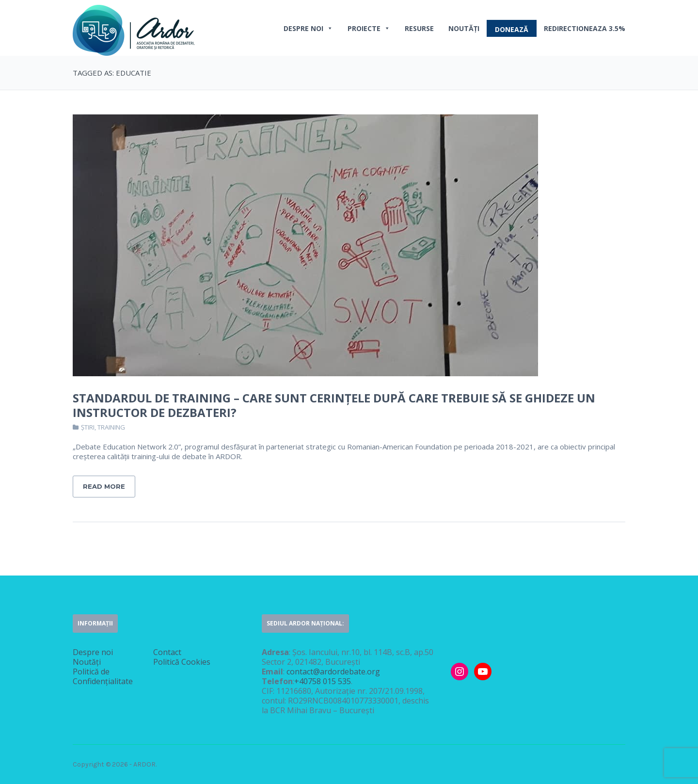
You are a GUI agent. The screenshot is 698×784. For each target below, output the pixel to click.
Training (111, 427)
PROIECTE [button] (369, 28)
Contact (167, 652)
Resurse (419, 28)
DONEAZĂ (512, 29)
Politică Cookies (182, 662)
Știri (88, 427)
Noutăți (464, 28)
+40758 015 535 (323, 681)
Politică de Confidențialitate (103, 676)
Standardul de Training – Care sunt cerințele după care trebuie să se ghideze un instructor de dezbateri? (334, 405)
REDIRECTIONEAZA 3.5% (585, 28)
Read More (104, 486)
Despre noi (308, 28)
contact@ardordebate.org (333, 672)
